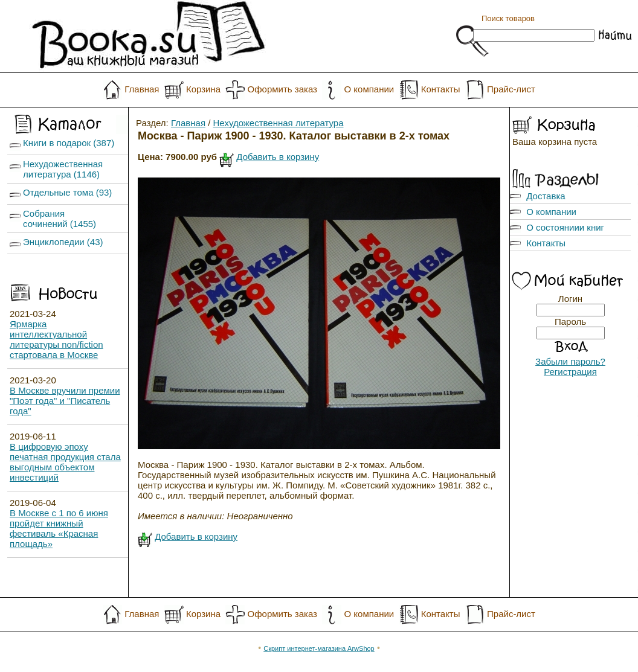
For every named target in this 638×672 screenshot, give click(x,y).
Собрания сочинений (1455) (60, 219)
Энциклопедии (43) (63, 242)
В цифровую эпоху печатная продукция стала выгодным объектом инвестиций (65, 462)
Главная (142, 89)
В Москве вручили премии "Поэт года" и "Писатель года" (65, 401)
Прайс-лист (511, 89)
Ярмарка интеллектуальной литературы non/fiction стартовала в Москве (56, 339)
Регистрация (570, 372)
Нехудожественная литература (279, 123)
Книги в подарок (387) (69, 143)
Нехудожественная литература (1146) (63, 169)
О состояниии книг (565, 227)
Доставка (546, 196)
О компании (369, 89)
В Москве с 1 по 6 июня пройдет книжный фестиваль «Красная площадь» (59, 528)
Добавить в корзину (278, 157)
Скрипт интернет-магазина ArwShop (319, 648)
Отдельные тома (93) (67, 192)
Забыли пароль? (570, 361)
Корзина (203, 89)
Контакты (441, 89)
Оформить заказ (282, 89)
